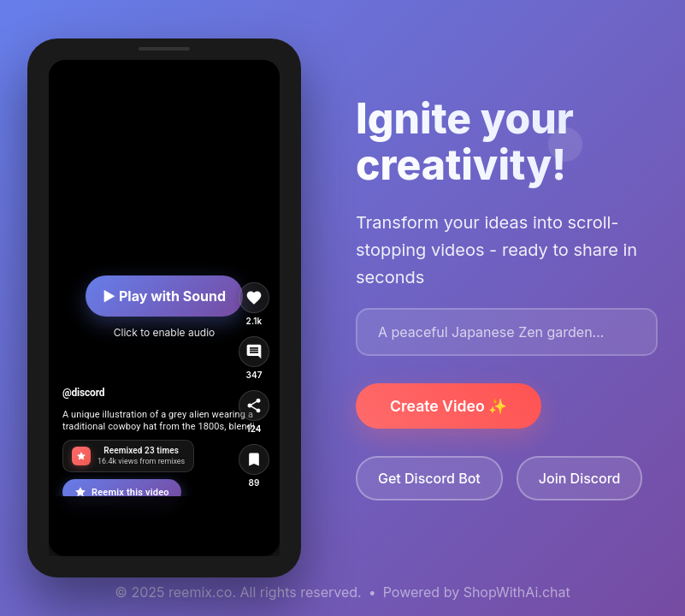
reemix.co (200, 592)
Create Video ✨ (449, 406)
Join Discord (580, 478)
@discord (83, 393)
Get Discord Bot (429, 478)
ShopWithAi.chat (517, 592)
